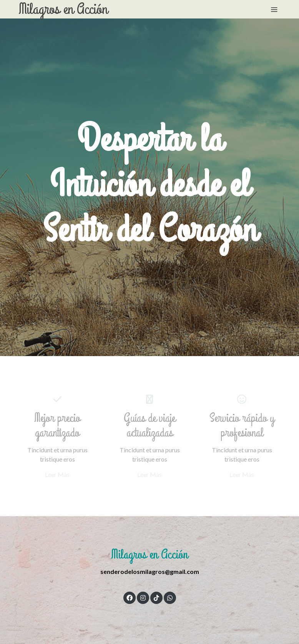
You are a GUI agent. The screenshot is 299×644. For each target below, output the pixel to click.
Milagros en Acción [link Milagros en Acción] (63, 9)
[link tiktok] (156, 597)
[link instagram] (143, 597)
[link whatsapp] (170, 597)
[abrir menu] (274, 9)
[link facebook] (130, 597)
